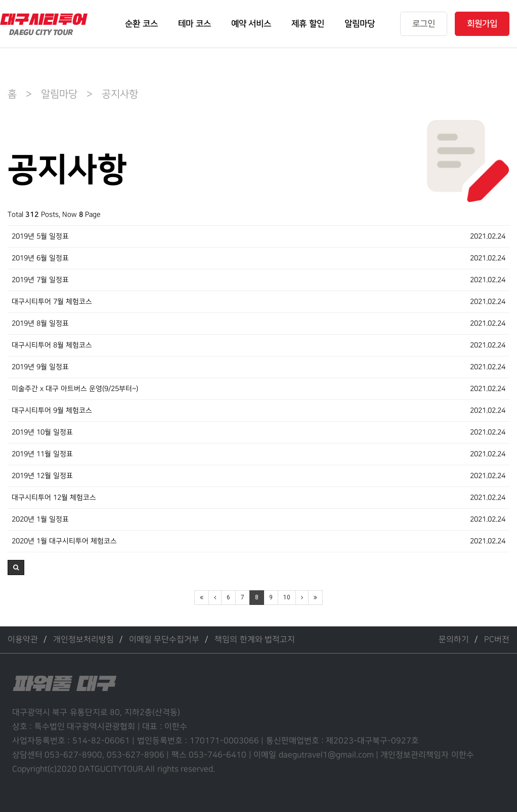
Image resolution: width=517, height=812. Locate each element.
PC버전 (497, 640)
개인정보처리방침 (83, 640)
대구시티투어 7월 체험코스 (52, 301)
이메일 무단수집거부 (164, 640)
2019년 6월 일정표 (40, 258)
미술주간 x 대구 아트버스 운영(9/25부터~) (75, 389)
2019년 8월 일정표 (40, 323)
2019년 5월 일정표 (40, 236)
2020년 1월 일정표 (40, 519)
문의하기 (454, 640)
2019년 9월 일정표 (40, 367)
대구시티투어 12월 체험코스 (54, 497)
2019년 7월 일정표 (40, 280)
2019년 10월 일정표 (42, 432)
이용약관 (23, 640)
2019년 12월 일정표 (42, 476)
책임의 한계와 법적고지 (255, 640)
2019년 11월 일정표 (42, 454)
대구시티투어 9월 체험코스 (52, 410)
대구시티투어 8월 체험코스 (52, 345)
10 (287, 597)
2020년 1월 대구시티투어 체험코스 (64, 541)
